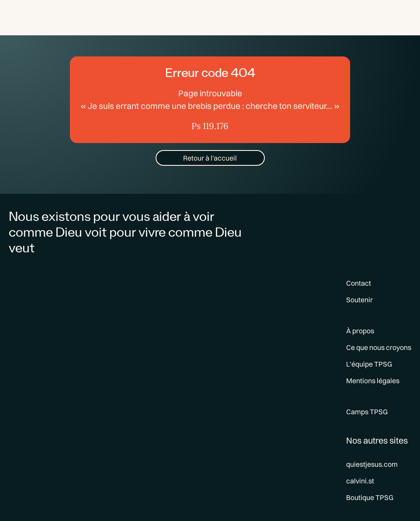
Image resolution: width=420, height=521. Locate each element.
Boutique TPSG (370, 497)
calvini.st (360, 481)
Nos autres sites (377, 440)
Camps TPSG (367, 412)
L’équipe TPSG (369, 364)
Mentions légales (373, 381)
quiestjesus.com (372, 464)
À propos (360, 331)
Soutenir (359, 300)
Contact (359, 283)
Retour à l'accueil (210, 158)
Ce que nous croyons (379, 347)
